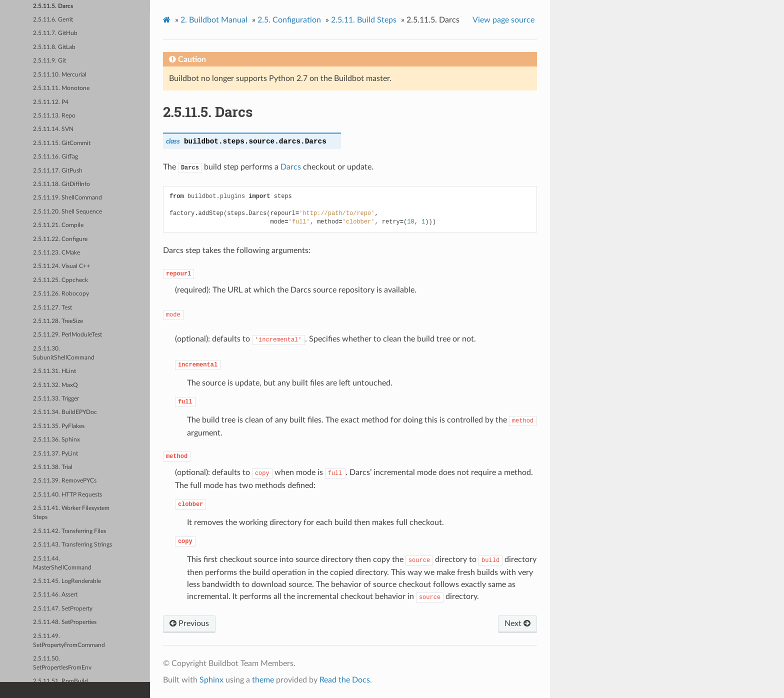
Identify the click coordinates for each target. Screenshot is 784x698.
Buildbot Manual (214, 20)
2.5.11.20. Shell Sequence (67, 212)
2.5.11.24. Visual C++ (61, 266)
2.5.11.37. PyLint (55, 454)
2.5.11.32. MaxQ (55, 385)
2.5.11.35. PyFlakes (59, 426)
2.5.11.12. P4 (51, 102)
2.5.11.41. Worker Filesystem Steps (71, 513)
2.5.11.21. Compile (58, 225)
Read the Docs (345, 680)
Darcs (291, 167)
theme (263, 680)
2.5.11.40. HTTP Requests (67, 495)
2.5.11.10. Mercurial (60, 75)
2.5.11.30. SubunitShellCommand (64, 353)
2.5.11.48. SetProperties (65, 622)
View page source (503, 20)
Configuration (289, 20)
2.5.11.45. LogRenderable (67, 581)
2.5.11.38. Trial (53, 467)
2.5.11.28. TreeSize (58, 321)
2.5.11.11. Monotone (61, 88)
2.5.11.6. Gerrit (53, 20)
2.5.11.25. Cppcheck (60, 280)
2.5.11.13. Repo (54, 116)
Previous (189, 623)
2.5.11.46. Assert (55, 595)
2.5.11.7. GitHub (55, 33)
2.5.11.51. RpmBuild (60, 681)
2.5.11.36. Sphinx (56, 440)
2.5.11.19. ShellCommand (67, 198)
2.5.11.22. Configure (60, 239)
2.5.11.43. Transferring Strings (72, 545)
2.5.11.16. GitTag (55, 157)
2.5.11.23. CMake (56, 253)
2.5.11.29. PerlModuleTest (67, 335)
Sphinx (211, 680)
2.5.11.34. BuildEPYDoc (65, 412)
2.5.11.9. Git (49, 61)
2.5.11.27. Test (52, 308)
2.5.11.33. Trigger (56, 399)
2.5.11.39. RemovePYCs (65, 481)
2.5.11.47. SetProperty (63, 609)
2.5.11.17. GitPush (58, 171)
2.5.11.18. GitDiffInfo (61, 184)
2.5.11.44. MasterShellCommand (62, 563)
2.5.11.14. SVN (53, 129)
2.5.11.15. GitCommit (62, 143)
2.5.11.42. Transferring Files (69, 531)
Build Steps (364, 20)
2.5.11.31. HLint (54, 371)
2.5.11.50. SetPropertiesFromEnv (62, 663)
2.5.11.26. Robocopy (61, 294)
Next (517, 623)
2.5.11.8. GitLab (54, 47)
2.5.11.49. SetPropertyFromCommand (69, 641)
